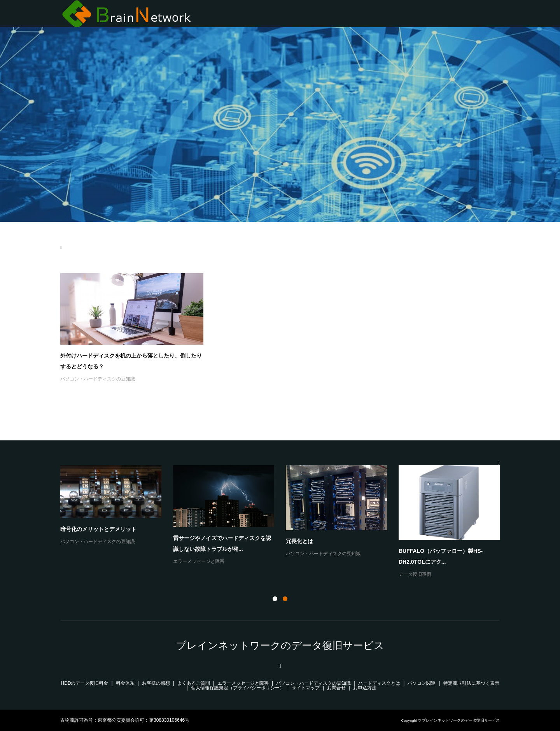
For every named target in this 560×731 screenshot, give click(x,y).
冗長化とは (299, 541)
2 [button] (285, 599)
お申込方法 (365, 688)
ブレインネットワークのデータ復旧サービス (280, 645)
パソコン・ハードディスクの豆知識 (98, 379)
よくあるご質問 (194, 683)
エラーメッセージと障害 (199, 561)
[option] (286, 522)
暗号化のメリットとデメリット (98, 529)
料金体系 (125, 683)
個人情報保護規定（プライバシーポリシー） (238, 688)
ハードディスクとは (379, 683)
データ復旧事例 (415, 574)
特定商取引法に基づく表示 (471, 683)
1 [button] (275, 599)
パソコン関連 (422, 683)
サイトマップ (306, 688)
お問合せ (336, 688)
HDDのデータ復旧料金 (85, 683)
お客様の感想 (156, 683)
